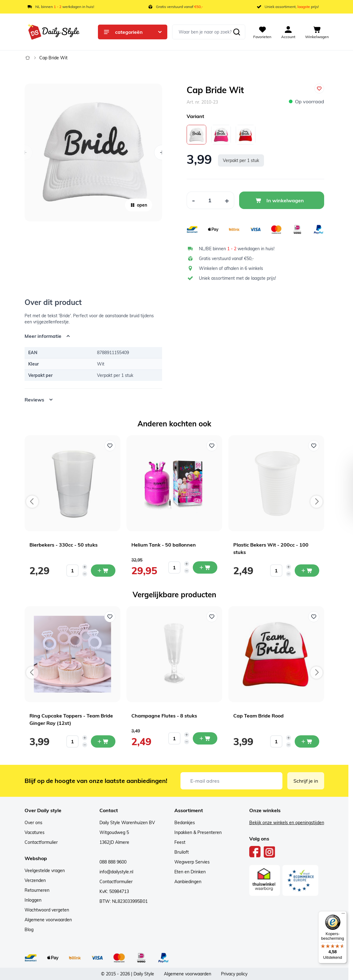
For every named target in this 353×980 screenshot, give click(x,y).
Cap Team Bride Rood (258, 716)
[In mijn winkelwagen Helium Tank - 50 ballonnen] (205, 567)
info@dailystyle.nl (116, 872)
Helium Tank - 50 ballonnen (164, 545)
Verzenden (35, 880)
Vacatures (35, 832)
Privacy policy (234, 974)
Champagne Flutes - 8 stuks (164, 716)
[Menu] (343, 915)
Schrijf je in (306, 781)
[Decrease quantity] (85, 574)
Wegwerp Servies (192, 862)
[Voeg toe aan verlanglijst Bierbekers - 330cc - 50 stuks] (110, 446)
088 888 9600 (113, 862)
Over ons (33, 823)
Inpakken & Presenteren (198, 832)
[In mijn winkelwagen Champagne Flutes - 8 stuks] (205, 738)
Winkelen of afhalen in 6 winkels (231, 268)
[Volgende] (162, 152)
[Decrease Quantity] (193, 200)
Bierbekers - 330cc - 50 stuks (64, 545)
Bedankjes (185, 823)
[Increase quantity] (85, 567)
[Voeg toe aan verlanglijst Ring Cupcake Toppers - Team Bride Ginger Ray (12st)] (110, 617)
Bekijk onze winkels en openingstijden (287, 823)
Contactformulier (41, 842)
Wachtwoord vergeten (47, 910)
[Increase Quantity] (227, 200)
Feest (180, 842)
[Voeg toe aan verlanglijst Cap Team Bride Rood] (314, 617)
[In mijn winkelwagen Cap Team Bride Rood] (307, 741)
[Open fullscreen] (93, 152)
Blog (29, 930)
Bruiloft (182, 852)
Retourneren (37, 890)
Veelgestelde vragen (45, 871)
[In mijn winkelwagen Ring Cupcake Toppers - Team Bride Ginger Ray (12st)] (103, 741)
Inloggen (33, 900)
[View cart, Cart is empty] (317, 32)
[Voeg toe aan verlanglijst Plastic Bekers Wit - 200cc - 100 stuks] (314, 446)
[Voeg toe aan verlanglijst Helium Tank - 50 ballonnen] (212, 446)
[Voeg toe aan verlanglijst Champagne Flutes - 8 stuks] (212, 617)
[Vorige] (25, 152)
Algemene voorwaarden (48, 920)
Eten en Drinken (190, 872)
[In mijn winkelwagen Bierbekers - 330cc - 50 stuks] (103, 571)
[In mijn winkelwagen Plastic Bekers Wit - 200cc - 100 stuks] (307, 571)
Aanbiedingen (188, 882)
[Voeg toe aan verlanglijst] (319, 89)
